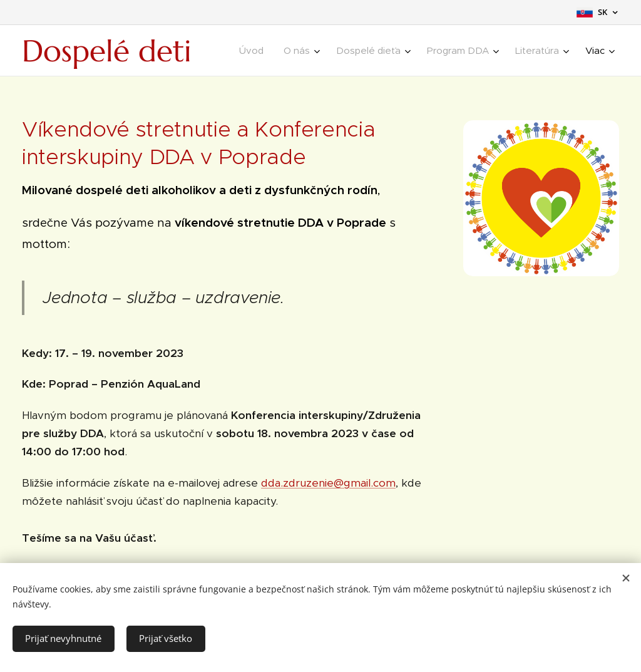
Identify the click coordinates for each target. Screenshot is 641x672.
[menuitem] (255, 51)
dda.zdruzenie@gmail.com (328, 483)
